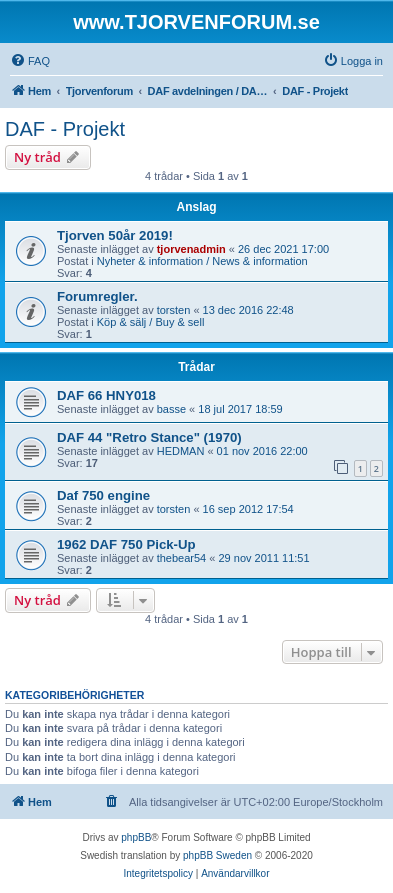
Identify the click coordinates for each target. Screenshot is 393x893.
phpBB (136, 837)
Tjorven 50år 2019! (115, 235)
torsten (174, 310)
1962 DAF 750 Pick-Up (126, 544)
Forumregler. (97, 296)
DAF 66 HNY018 (106, 395)
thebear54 (182, 558)
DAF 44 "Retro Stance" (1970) (149, 437)
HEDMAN (181, 451)
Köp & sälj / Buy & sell (151, 322)
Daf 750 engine (103, 495)
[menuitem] (30, 61)
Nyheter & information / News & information (202, 261)
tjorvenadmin (191, 249)
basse (171, 409)
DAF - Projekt (65, 129)
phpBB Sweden (217, 855)
